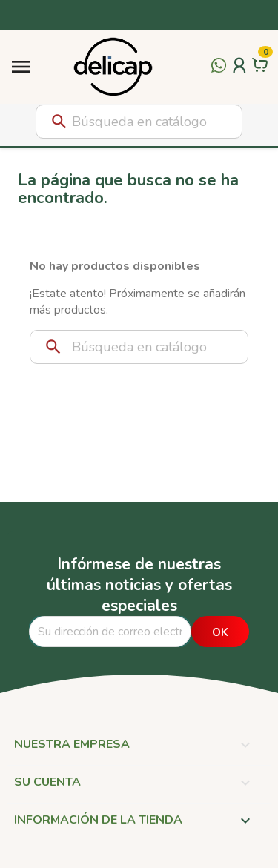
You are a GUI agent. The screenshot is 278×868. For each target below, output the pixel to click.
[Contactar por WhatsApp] (219, 74)
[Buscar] (139, 122)
